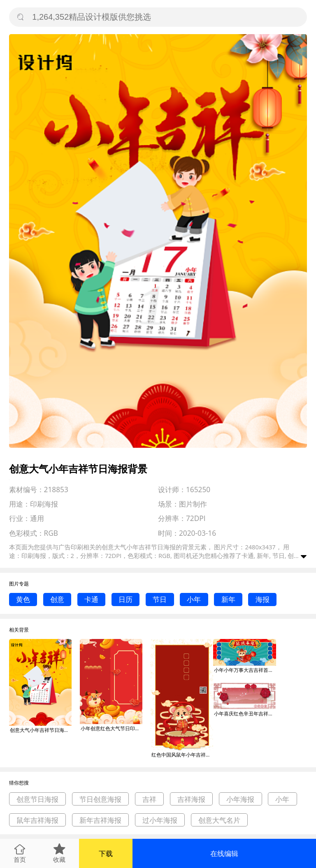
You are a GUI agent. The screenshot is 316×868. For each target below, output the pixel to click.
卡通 (91, 599)
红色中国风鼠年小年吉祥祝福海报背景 (182, 755)
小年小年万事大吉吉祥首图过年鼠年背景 (245, 670)
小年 (194, 599)
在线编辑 (224, 853)
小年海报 (240, 799)
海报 (263, 599)
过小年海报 (160, 820)
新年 (228, 599)
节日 (160, 599)
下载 (106, 853)
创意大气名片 (219, 820)
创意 (57, 599)
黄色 (23, 599)
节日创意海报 (100, 799)
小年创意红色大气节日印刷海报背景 (112, 728)
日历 (125, 599)
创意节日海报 (37, 799)
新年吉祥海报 (100, 820)
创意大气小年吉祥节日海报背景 (41, 730)
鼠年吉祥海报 (37, 820)
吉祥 (149, 799)
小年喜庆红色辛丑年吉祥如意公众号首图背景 (245, 714)
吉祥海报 (191, 799)
